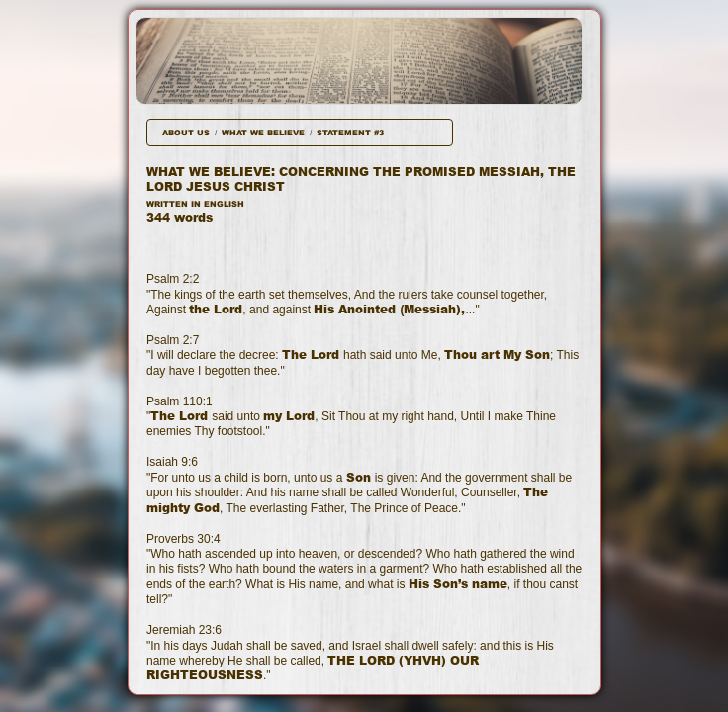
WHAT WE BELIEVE (263, 132)
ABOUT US (186, 132)
